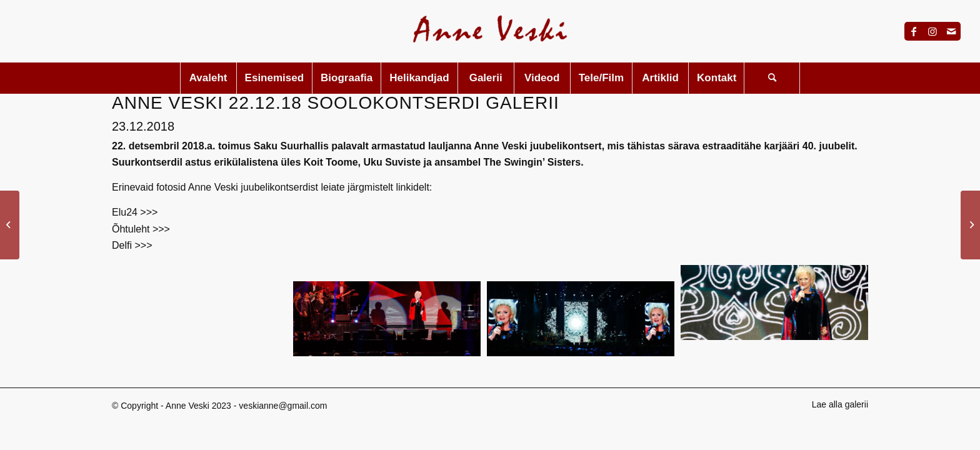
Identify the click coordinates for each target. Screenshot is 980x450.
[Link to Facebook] (914, 31)
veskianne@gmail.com (283, 406)
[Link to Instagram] (932, 31)
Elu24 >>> (135, 212)
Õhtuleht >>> (141, 229)
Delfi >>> (132, 245)
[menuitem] (208, 78)
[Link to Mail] (951, 31)
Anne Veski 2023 (198, 406)
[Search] (772, 78)
